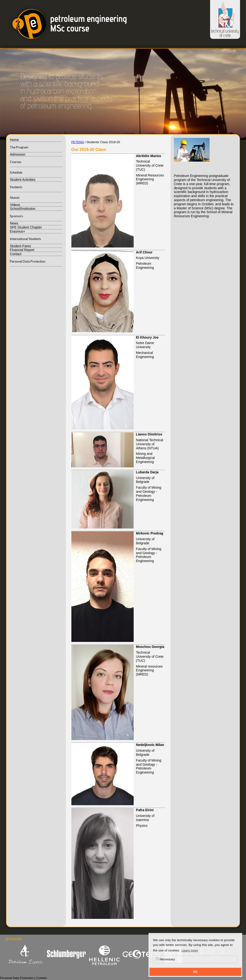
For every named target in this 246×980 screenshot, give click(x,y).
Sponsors (16, 216)
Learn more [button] (190, 950)
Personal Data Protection (28, 261)
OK (195, 972)
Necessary (165, 959)
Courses (16, 162)
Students (16, 187)
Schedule (16, 172)
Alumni (15, 198)
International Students (25, 239)
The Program (19, 147)
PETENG (78, 142)
